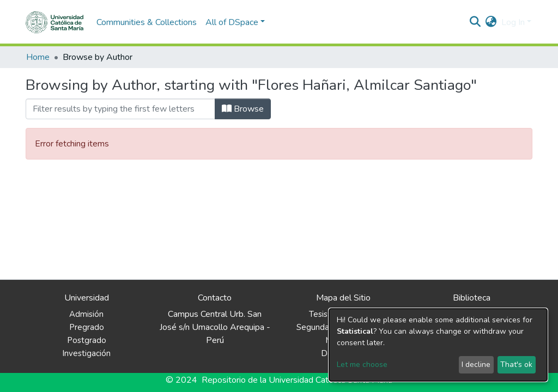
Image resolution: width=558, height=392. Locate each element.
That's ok (516, 365)
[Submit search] (475, 22)
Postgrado (87, 340)
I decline (476, 365)
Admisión (86, 314)
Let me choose (362, 365)
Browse (243, 109)
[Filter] (120, 109)
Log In (513, 22)
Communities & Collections (147, 22)
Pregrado (87, 327)
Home (38, 57)
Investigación (86, 353)
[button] (491, 22)
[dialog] (438, 345)
